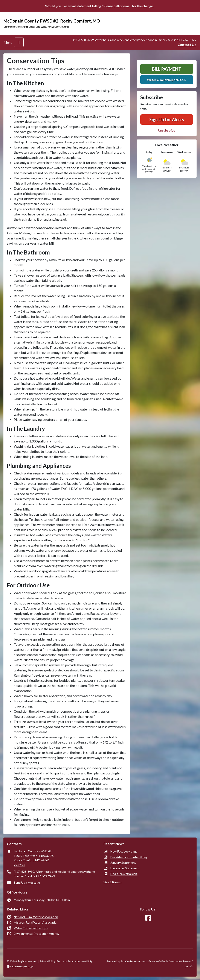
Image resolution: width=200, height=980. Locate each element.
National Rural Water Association (36, 917)
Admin (189, 966)
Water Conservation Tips (31, 928)
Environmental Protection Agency (37, 934)
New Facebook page (124, 851)
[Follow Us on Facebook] (148, 918)
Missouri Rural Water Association (36, 922)
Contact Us (187, 45)
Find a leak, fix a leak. (124, 874)
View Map (19, 865)
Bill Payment (167, 69)
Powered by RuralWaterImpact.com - (150, 961)
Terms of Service (67, 961)
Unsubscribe (167, 130)
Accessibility (85, 961)
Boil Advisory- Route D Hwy (129, 857)
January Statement (123, 863)
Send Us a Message (27, 882)
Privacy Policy (47, 961)
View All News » (113, 882)
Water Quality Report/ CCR (167, 80)
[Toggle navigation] (19, 42)
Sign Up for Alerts (167, 120)
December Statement (125, 868)
